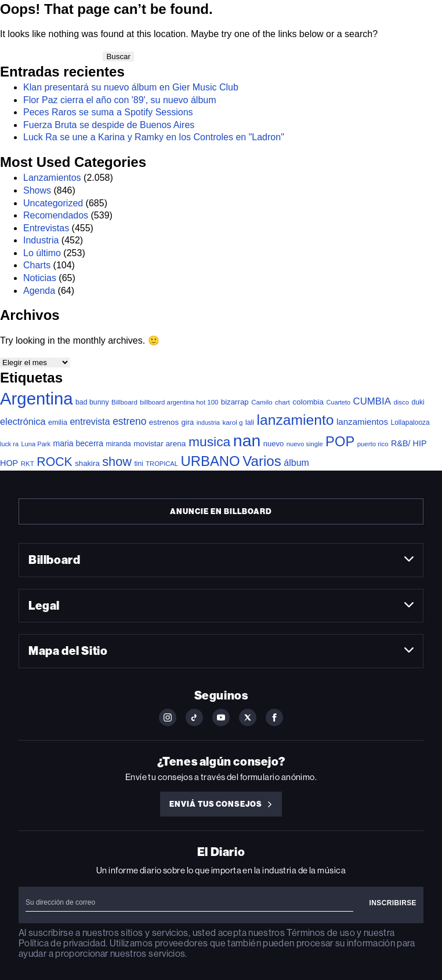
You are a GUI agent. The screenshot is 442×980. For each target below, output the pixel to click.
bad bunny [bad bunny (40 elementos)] (92, 402)
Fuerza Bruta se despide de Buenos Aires (109, 125)
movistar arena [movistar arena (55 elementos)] (160, 444)
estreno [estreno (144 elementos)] (129, 421)
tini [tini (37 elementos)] (138, 464)
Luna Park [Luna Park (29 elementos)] (36, 444)
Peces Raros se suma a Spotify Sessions (108, 112)
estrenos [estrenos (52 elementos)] (164, 422)
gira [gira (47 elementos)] (188, 422)
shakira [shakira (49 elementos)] (87, 463)
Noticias (40, 278)
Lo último (42, 253)
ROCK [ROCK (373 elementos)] (55, 462)
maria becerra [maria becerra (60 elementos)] (78, 443)
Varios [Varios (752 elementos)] (262, 461)
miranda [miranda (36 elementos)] (119, 444)
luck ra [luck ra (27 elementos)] (9, 444)
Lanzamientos (52, 178)
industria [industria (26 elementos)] (208, 422)
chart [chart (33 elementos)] (282, 402)
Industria (41, 240)
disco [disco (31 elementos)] (401, 402)
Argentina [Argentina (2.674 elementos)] (37, 398)
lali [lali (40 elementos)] (250, 422)
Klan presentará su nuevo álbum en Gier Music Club (131, 87)
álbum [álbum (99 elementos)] (296, 463)
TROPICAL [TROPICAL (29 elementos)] (162, 464)
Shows (37, 190)
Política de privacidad (62, 943)
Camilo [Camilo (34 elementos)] (262, 402)
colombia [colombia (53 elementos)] (308, 402)
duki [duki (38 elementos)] (418, 402)
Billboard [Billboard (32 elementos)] (124, 402)
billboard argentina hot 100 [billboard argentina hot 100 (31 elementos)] (179, 402)
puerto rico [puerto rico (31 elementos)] (373, 444)
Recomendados (56, 215)
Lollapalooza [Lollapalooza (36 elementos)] (410, 422)
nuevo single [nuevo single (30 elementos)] (305, 444)
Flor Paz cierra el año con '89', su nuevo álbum (120, 100)
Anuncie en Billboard (221, 511)
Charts (37, 265)
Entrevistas (46, 228)
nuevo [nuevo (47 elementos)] (273, 444)
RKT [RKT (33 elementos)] (28, 463)
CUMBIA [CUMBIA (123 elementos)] (372, 401)
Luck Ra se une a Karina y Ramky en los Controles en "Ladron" (154, 137)
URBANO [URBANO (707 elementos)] (210, 461)
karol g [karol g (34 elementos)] (232, 422)
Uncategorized (53, 203)
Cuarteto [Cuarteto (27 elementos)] (339, 402)
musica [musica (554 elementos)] (209, 442)
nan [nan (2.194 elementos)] (247, 440)
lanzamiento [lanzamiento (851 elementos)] (296, 420)
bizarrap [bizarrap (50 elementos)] (235, 402)
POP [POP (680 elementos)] (340, 442)
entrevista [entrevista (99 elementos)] (90, 422)
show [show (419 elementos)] (117, 462)
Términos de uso (320, 933)
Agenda (39, 291)
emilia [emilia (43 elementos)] (58, 422)
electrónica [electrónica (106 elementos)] (23, 421)
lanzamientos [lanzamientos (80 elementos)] (362, 422)
